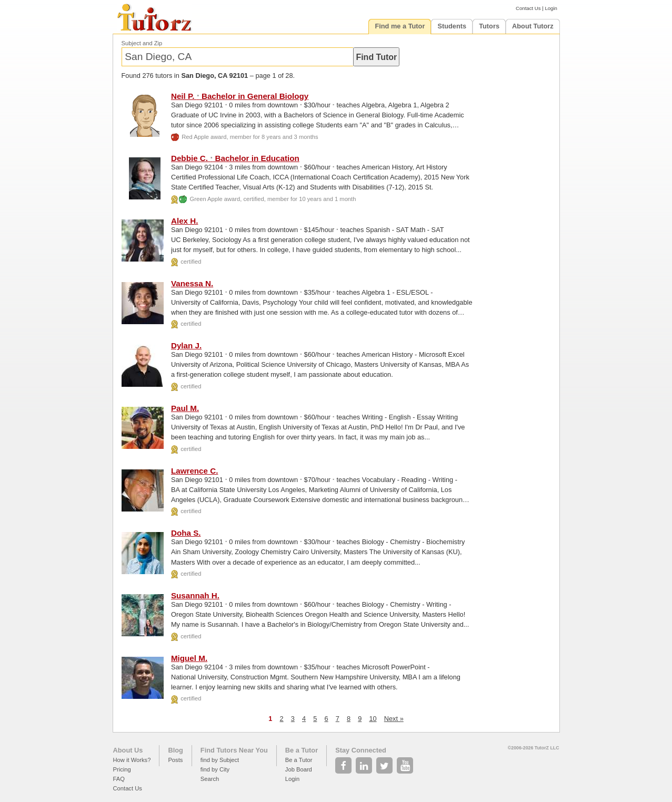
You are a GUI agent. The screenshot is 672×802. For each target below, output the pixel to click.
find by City (215, 769)
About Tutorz (533, 26)
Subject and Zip (142, 43)
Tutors (489, 26)
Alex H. (185, 221)
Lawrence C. (194, 471)
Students (452, 26)
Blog (175, 750)
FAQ (119, 779)
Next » (394, 719)
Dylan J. (186, 345)
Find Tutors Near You (234, 750)
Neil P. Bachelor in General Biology (240, 96)
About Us (128, 750)
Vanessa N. (192, 283)
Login (551, 8)
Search (210, 779)
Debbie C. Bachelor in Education (235, 158)
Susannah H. (195, 595)
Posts (175, 760)
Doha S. (186, 533)
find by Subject (220, 760)
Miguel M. (189, 658)
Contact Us (528, 8)
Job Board (299, 769)
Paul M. (185, 408)
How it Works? (132, 760)
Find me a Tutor (400, 26)
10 (373, 719)
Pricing (122, 769)
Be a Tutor (302, 750)
